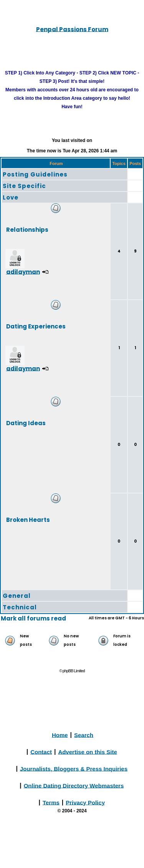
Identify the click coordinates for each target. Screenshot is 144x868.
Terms (51, 802)
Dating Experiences (36, 326)
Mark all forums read (33, 618)
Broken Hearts (28, 519)
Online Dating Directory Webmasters (74, 785)
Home (60, 735)
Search (84, 735)
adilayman (23, 271)
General (17, 596)
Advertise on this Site (87, 752)
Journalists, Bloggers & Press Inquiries (74, 768)
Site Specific (24, 186)
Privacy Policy (85, 802)
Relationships (27, 229)
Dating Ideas (26, 423)
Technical (20, 607)
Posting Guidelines (35, 174)
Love (11, 197)
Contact (41, 752)
